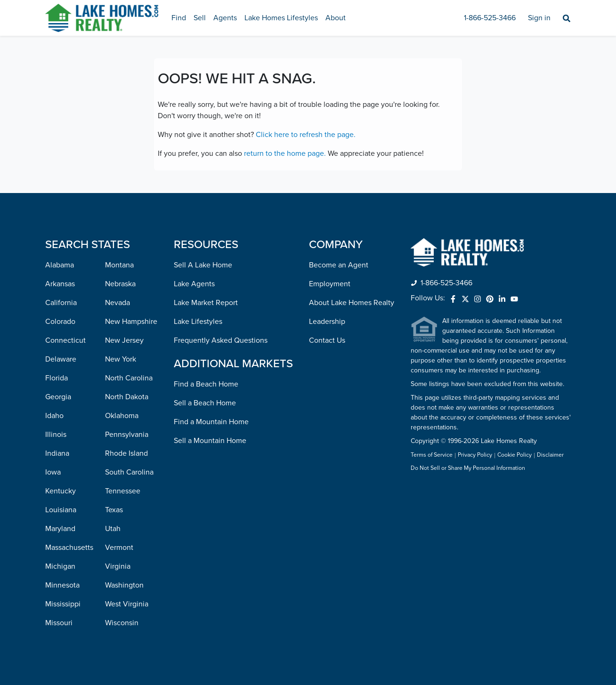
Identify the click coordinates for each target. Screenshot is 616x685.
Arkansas (60, 284)
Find (179, 18)
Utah (113, 529)
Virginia (118, 566)
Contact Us (327, 340)
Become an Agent (339, 265)
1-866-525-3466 (490, 18)
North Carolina (129, 378)
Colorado (60, 322)
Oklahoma (122, 416)
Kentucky (61, 491)
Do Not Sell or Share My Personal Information (468, 468)
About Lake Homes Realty (352, 303)
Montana (119, 265)
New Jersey (124, 340)
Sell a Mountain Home (210, 441)
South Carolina (129, 472)
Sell (200, 18)
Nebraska (120, 284)
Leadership (327, 322)
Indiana (57, 453)
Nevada (118, 303)
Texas (114, 510)
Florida (57, 378)
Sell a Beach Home (205, 403)
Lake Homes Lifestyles (281, 18)
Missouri (59, 623)
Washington (124, 585)
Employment (330, 284)
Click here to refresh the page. (306, 135)
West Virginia (127, 604)
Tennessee (123, 491)
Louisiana (61, 510)
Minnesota (62, 585)
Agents (225, 18)
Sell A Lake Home (203, 265)
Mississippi (63, 604)
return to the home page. (285, 153)
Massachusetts (69, 548)
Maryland (60, 529)
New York (121, 359)
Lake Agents (194, 284)
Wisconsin (122, 623)
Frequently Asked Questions (221, 340)
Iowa (53, 472)
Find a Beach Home (206, 384)
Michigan (60, 566)
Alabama (60, 265)
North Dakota (127, 397)
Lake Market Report (206, 303)
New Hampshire (131, 322)
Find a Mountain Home (211, 422)
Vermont (119, 548)
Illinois (56, 435)
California (61, 303)
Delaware (61, 359)
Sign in (539, 18)
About (336, 18)
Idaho (54, 416)
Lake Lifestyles (198, 322)
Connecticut (65, 340)
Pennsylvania (127, 435)
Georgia (58, 397)
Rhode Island (126, 453)
